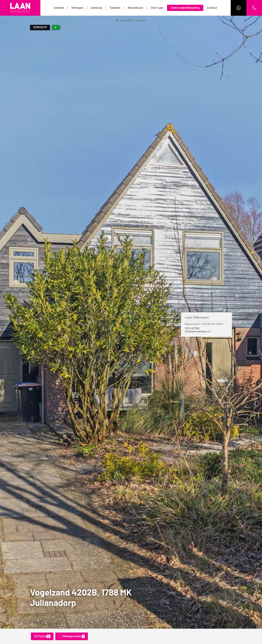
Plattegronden (72, 636)
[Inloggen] (239, 8)
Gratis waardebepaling (185, 8)
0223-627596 (192, 328)
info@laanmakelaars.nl (197, 331)
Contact (212, 8)
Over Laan (157, 8)
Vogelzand (141, 20)
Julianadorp (127, 20)
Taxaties (115, 8)
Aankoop (96, 8)
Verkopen (77, 8)
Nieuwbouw (136, 8)
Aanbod (59, 8)
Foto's (42, 636)
